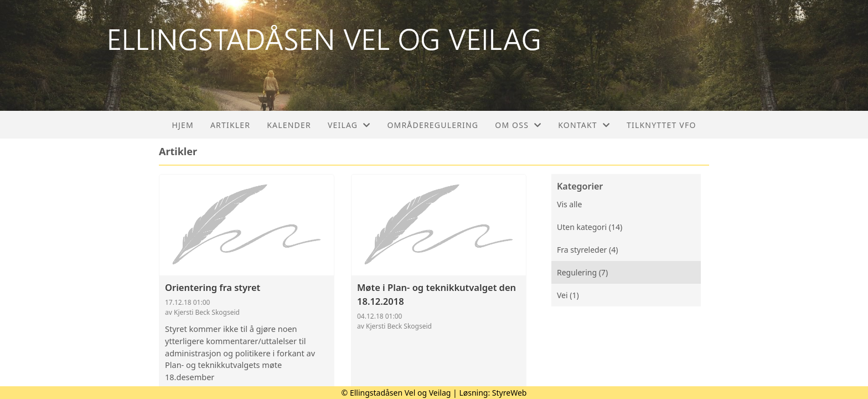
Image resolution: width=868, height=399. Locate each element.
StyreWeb (510, 393)
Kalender (289, 125)
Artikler (230, 125)
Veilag (349, 125)
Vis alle (569, 204)
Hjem (182, 125)
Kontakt (584, 125)
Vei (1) (568, 295)
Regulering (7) (582, 272)
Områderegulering (433, 125)
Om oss (518, 125)
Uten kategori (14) (590, 227)
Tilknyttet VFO (662, 125)
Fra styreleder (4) (587, 250)
